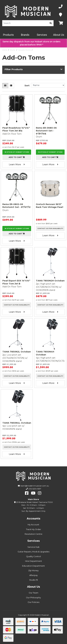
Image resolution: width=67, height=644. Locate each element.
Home (5, 50)
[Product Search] (25, 23)
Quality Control (33, 556)
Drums (13, 50)
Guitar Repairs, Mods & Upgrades (33, 552)
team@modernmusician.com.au (35, 486)
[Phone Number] (61, 7)
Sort (27, 86)
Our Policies (33, 602)
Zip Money (33, 570)
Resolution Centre (33, 534)
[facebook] (27, 493)
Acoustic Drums (24, 50)
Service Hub (33, 547)
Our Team (33, 593)
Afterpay (33, 575)
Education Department (33, 566)
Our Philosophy (33, 597)
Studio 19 (33, 580)
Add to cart (17, 157)
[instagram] (40, 493)
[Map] (61, 15)
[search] (51, 23)
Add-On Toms (39, 50)
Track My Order (33, 529)
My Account (33, 525)
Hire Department (33, 561)
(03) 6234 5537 (35, 489)
